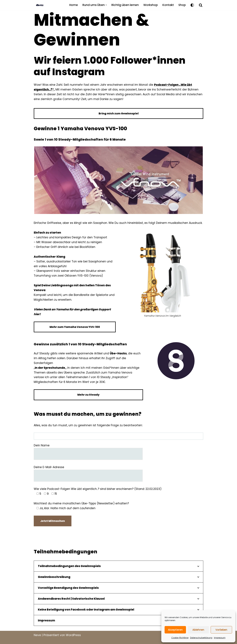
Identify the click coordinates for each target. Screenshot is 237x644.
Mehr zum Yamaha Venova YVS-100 (75, 327)
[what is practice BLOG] (43, 5)
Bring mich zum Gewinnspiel (119, 113)
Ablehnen (198, 630)
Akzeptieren (175, 630)
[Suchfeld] (201, 5)
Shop (182, 5)
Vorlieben (221, 630)
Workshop (151, 5)
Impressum (220, 638)
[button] (106, 5)
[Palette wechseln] (192, 5)
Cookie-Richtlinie (180, 638)
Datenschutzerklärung (201, 638)
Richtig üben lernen (125, 5)
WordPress (73, 635)
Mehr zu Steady (88, 395)
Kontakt (168, 5)
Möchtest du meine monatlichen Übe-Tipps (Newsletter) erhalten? (81, 506)
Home (74, 5)
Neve (37, 635)
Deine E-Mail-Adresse (88, 471)
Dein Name (88, 450)
